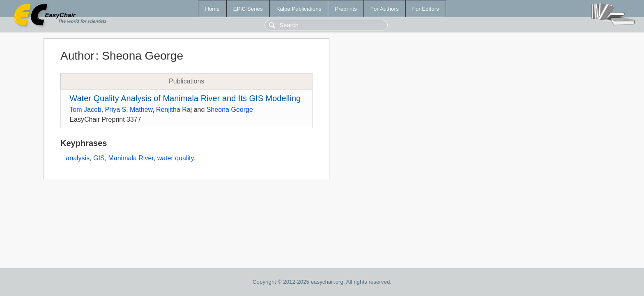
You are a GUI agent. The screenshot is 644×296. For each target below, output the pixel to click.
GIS (99, 158)
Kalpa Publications (299, 9)
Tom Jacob (85, 110)
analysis (78, 158)
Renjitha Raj (174, 110)
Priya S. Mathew (129, 110)
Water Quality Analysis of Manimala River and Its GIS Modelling (185, 98)
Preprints (346, 9)
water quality (176, 158)
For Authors (385, 9)
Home (212, 9)
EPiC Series (248, 9)
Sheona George (230, 110)
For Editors (426, 9)
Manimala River (131, 158)
